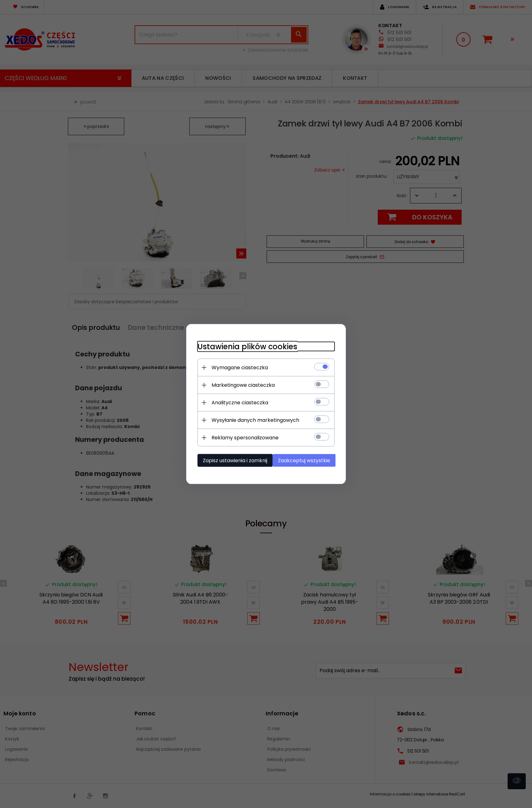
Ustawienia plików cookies (244, 346)
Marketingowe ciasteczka (240, 385)
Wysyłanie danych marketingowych (252, 420)
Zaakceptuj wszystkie (307, 460)
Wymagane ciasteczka (236, 367)
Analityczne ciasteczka (236, 402)
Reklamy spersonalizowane (242, 437)
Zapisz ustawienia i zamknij (232, 460)
